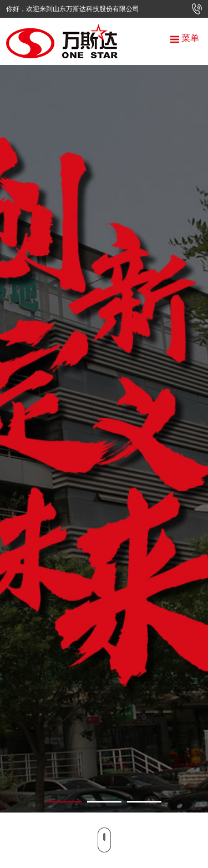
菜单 (185, 38)
